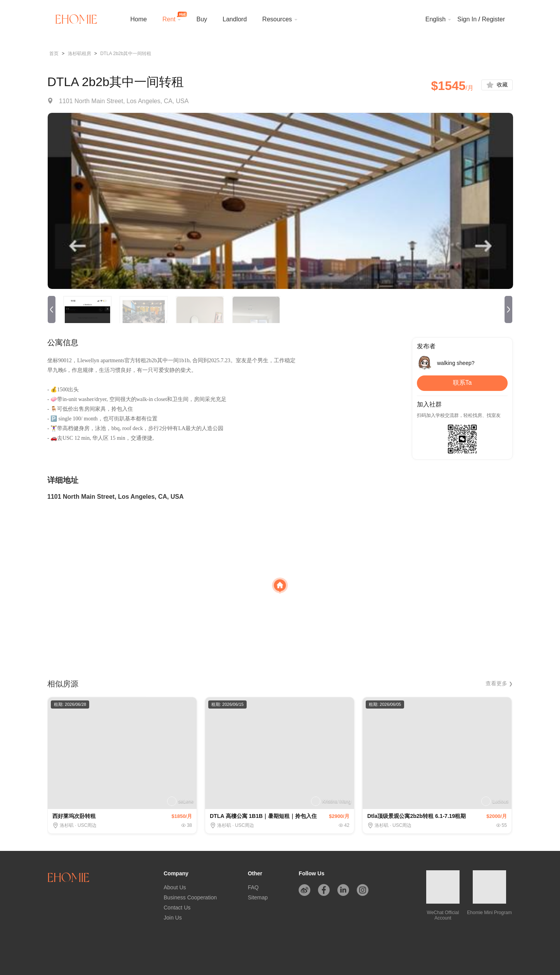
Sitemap (258, 897)
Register (493, 19)
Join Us (173, 918)
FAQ (253, 887)
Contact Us (177, 908)
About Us (175, 887)
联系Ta (462, 385)
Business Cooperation (190, 897)
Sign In (467, 19)
